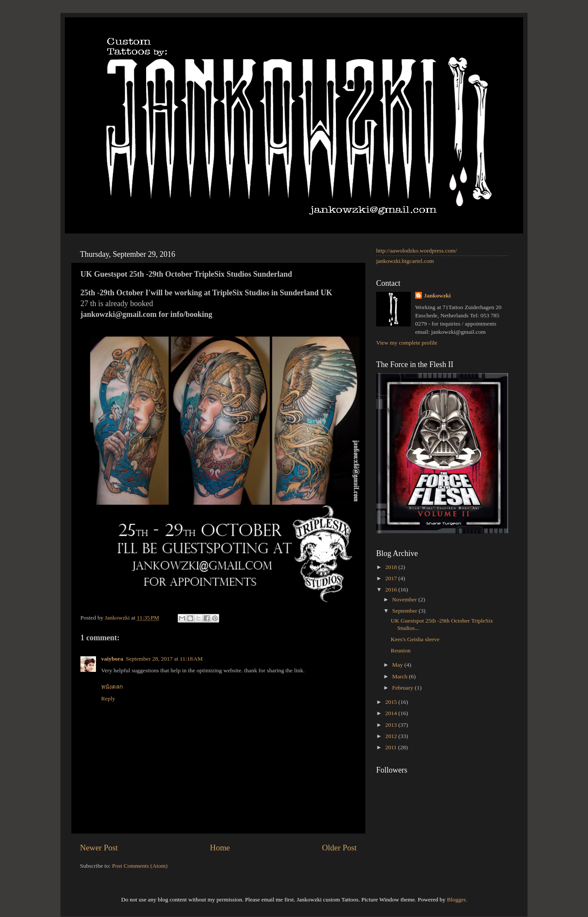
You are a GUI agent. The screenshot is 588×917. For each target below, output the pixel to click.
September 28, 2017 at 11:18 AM (164, 659)
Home (220, 848)
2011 (392, 747)
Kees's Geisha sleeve (415, 639)
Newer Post (99, 848)
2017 (392, 578)
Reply (108, 698)
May (398, 665)
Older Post (339, 848)
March (401, 676)
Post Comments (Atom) (140, 866)
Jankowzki (437, 296)
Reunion (401, 650)
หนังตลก (112, 687)
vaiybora (112, 659)
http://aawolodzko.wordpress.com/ (417, 251)
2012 (392, 736)
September (405, 611)
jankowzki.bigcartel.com (405, 261)
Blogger (456, 899)
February (403, 688)
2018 (392, 567)
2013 (392, 725)
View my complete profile (407, 343)
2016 (392, 589)
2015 (392, 702)
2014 (392, 713)
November (405, 599)
